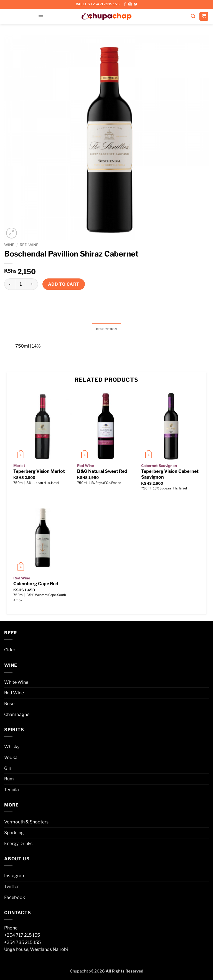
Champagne (17, 716)
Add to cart (64, 284)
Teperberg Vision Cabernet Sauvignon (170, 476)
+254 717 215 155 (22, 936)
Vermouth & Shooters (26, 823)
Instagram (15, 877)
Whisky (12, 748)
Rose (9, 705)
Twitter (12, 888)
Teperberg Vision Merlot (39, 473)
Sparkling (14, 834)
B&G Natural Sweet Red (102, 473)
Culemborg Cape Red (36, 585)
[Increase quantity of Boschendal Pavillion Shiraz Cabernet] (32, 284)
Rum (9, 780)
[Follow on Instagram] (130, 4)
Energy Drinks (18, 845)
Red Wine (29, 245)
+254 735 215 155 (22, 943)
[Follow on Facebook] (125, 4)
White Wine (16, 683)
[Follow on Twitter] (136, 4)
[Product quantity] (21, 284)
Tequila (12, 791)
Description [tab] (106, 329)
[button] (41, 16)
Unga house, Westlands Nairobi (36, 950)
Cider (10, 651)
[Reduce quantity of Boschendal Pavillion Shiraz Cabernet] (10, 284)
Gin (8, 769)
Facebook (15, 899)
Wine (9, 245)
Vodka (11, 759)
